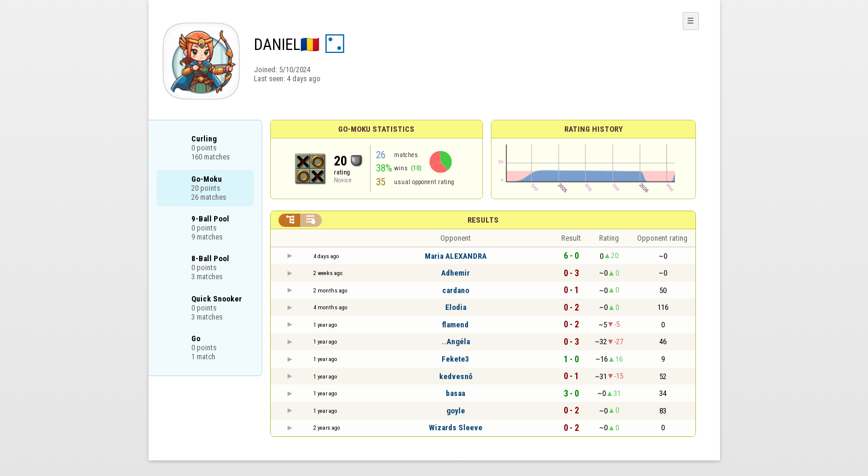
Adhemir (455, 273)
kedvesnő (456, 376)
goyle (456, 411)
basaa (455, 393)
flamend (455, 325)
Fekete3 (455, 359)
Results (483, 220)
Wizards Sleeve (456, 428)
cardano (456, 290)
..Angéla (456, 342)
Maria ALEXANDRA (456, 256)
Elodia (456, 307)
